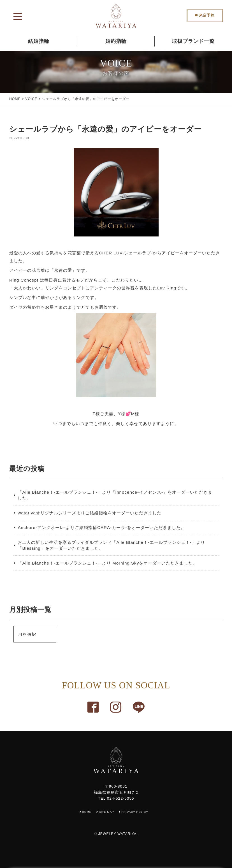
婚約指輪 (116, 41)
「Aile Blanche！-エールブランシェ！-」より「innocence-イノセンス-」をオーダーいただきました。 (115, 495)
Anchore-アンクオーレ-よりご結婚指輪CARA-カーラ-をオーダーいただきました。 (101, 527)
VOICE (31, 99)
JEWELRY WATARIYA (117, 834)
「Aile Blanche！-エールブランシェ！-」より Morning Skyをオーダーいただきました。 (107, 563)
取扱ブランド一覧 (193, 41)
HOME (15, 99)
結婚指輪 (39, 41)
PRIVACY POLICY (136, 812)
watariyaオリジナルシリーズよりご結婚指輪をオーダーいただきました (89, 513)
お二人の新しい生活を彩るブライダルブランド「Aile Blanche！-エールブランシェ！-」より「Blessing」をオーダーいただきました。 (111, 545)
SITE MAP (106, 812)
